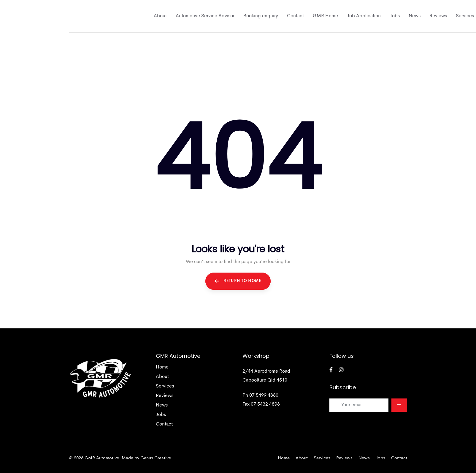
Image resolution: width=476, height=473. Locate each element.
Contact (164, 424)
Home (162, 367)
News (162, 405)
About (162, 377)
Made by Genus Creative (146, 458)
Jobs (161, 415)
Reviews (165, 396)
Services (165, 386)
